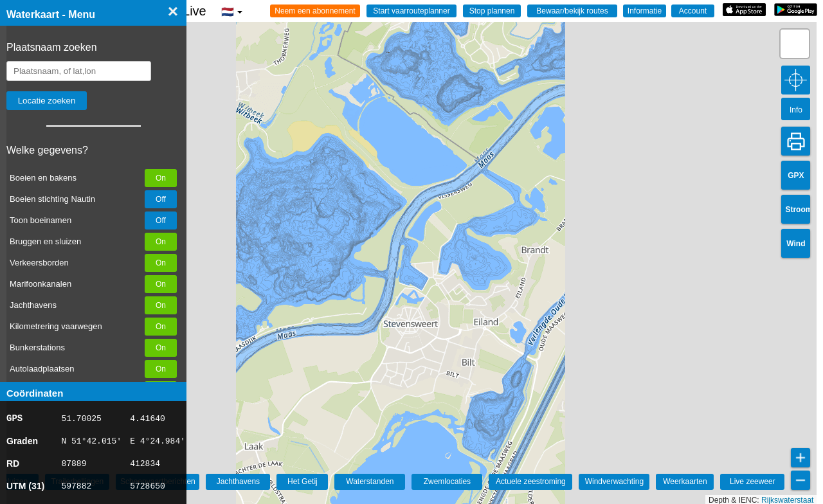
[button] (795, 44)
